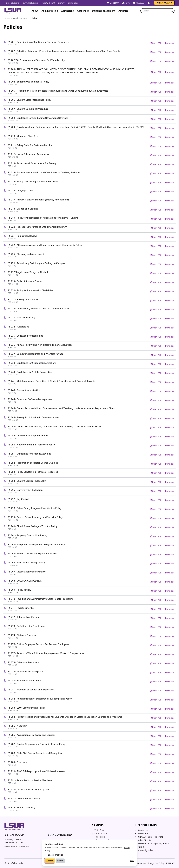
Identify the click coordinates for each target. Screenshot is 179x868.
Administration (50, 11)
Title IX (141, 847)
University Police (146, 850)
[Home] (13, 11)
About (35, 11)
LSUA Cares (143, 833)
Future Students (12, 3)
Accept (50, 861)
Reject (60, 861)
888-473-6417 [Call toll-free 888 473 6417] (11, 846)
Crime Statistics (145, 840)
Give (126, 3)
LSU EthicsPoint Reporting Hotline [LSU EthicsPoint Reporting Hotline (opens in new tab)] (154, 844)
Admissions (67, 11)
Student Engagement (104, 11)
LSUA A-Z (170, 863)
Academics (83, 11)
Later (132, 861)
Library (61, 3)
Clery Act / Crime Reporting (151, 837)
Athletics (123, 11)
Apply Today (164, 3)
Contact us (143, 830)
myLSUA (138, 3)
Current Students (30, 3)
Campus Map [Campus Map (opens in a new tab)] (101, 833)
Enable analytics (55, 855)
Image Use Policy (156, 863)
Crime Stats (73, 3)
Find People (100, 837)
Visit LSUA (113, 3)
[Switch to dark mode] (149, 3)
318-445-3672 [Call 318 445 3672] (25, 846)
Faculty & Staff (48, 3)
